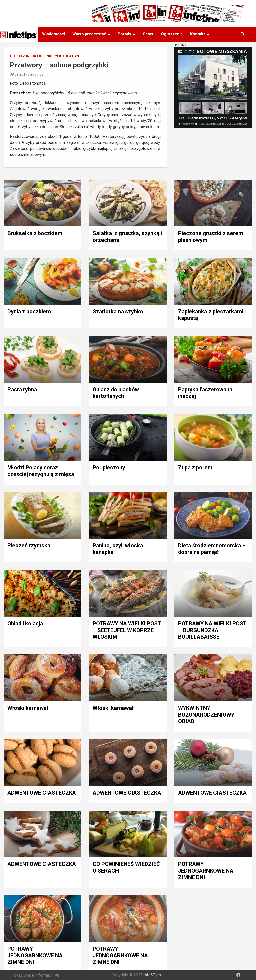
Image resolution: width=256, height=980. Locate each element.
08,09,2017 (19, 74)
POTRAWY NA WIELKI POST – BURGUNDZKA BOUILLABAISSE (212, 630)
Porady (124, 34)
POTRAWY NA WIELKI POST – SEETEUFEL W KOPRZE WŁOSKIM (127, 630)
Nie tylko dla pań (63, 56)
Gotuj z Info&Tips (27, 56)
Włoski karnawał (28, 708)
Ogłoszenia (172, 34)
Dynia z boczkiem (29, 311)
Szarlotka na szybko (118, 311)
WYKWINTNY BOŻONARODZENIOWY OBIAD (206, 715)
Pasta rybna (22, 390)
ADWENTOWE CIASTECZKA (42, 793)
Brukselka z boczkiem (35, 233)
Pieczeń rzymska (29, 546)
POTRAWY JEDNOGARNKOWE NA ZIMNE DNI (206, 871)
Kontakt (198, 34)
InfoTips (37, 74)
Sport (148, 34)
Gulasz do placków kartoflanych (116, 393)
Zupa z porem (195, 467)
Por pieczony (109, 467)
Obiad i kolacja (25, 623)
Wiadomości (54, 34)
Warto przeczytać (89, 34)
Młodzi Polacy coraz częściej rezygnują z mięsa (41, 471)
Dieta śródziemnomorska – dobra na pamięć (212, 549)
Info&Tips (152, 975)
